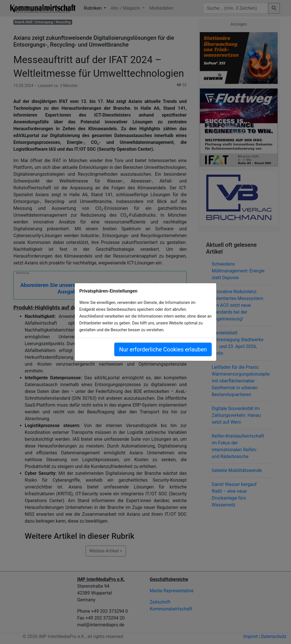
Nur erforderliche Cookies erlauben (163, 349)
